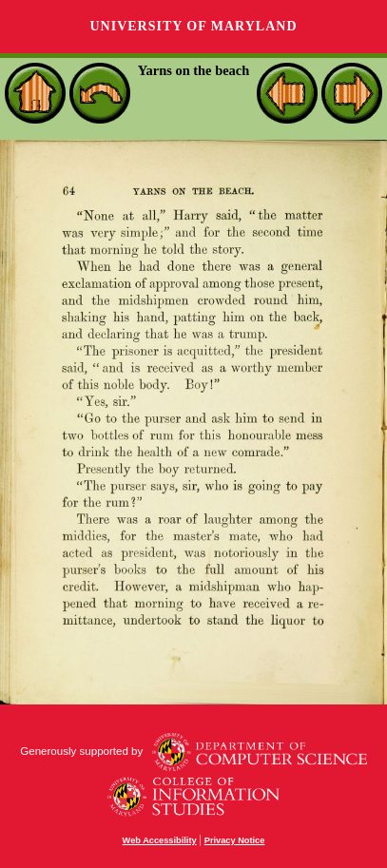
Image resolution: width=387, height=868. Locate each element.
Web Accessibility (160, 840)
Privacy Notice (235, 840)
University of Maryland (193, 26)
